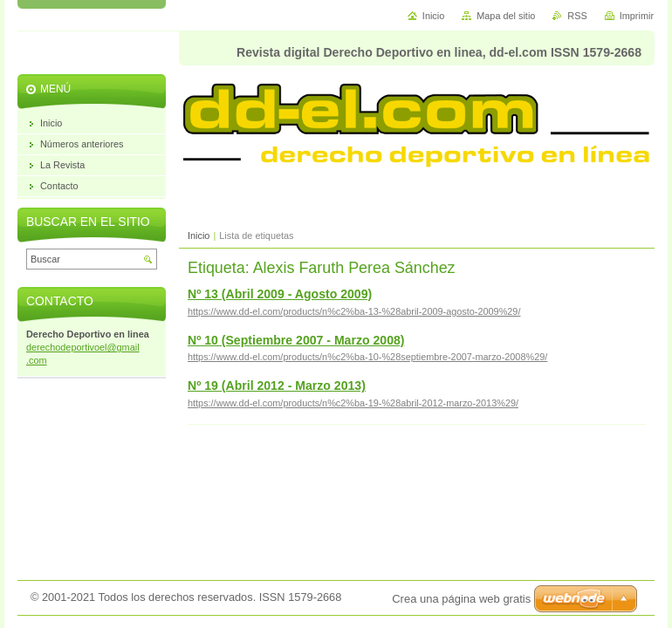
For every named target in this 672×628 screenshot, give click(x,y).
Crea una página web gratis (461, 599)
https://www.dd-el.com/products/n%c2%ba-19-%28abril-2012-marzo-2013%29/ (353, 403)
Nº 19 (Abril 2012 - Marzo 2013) (277, 386)
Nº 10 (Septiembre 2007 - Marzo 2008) (296, 340)
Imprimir (637, 16)
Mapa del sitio (506, 16)
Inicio (199, 235)
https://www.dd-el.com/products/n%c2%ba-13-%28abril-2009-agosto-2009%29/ (354, 311)
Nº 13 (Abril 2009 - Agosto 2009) (280, 294)
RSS (577, 16)
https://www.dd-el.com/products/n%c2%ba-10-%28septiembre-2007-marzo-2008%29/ (367, 357)
